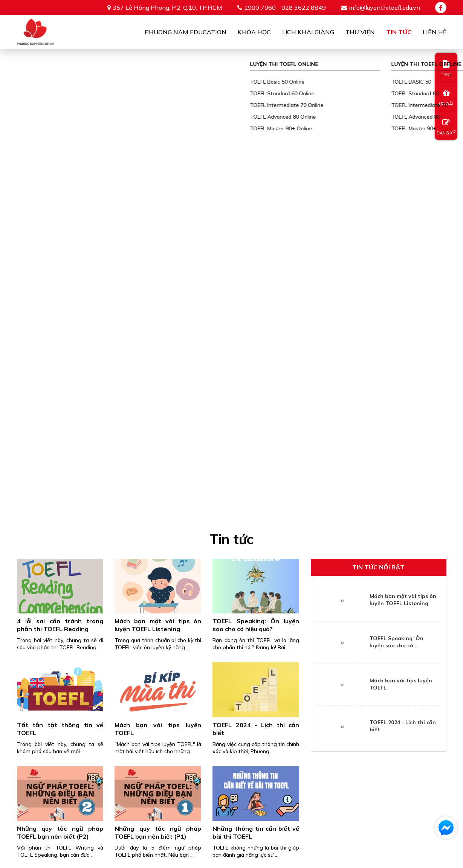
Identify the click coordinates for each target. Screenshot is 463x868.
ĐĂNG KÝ (446, 127)
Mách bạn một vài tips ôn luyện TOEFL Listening (158, 162)
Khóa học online (238, 815)
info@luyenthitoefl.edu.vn (384, 8)
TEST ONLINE (358, 815)
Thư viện (360, 32)
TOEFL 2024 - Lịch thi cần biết (256, 266)
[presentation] (231, 728)
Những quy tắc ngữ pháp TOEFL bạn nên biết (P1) (158, 370)
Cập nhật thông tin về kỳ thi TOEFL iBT (256, 480)
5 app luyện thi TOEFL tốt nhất (158, 480)
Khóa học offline (302, 815)
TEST (446, 69)
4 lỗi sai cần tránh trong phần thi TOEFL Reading (60, 162)
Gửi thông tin (232, 758)
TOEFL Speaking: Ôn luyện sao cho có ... (397, 179)
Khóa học (254, 32)
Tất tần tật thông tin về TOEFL (60, 266)
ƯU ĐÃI (446, 98)
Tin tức (399, 32)
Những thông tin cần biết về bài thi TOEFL (256, 370)
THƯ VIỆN (400, 815)
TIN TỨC (435, 815)
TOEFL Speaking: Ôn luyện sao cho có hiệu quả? (256, 162)
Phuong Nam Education (186, 32)
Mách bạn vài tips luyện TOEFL (158, 266)
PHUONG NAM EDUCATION (165, 815)
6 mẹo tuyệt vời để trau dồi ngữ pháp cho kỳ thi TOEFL (60, 480)
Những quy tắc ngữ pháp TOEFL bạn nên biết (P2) (60, 370)
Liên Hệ (435, 32)
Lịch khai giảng (308, 32)
